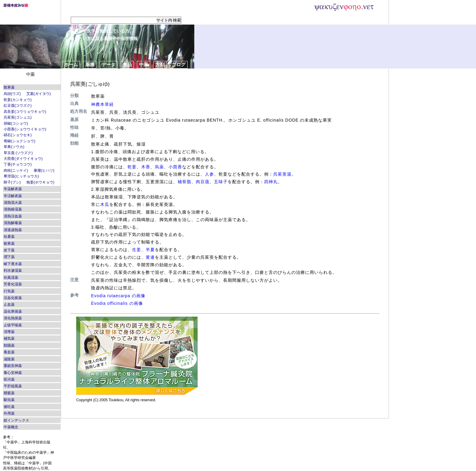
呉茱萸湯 (282, 174)
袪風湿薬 (11, 278)
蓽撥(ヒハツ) (44, 170)
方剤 (160, 64)
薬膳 (90, 64)
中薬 (144, 64)
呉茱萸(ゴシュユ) (18, 117)
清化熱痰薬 (13, 318)
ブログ (179, 64)
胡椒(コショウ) (16, 123)
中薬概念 (11, 427)
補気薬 (9, 338)
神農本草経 (102, 104)
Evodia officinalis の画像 (117, 303)
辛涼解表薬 (13, 196)
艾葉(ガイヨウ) (39, 94)
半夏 (150, 250)
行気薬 (9, 291)
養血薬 (9, 352)
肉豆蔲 (203, 182)
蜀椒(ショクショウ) (19, 141)
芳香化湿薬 (13, 284)
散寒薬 (9, 87)
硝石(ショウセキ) (18, 135)
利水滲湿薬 (13, 271)
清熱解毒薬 (13, 223)
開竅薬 (9, 393)
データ (109, 64)
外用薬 (9, 413)
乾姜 (132, 167)
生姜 (137, 250)
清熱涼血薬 (13, 216)
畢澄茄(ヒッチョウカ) (21, 176)
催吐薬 (9, 407)
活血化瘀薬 (13, 298)
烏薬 (159, 167)
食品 (127, 64)
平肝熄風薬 (13, 386)
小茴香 (175, 167)
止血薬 (9, 304)
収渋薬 (9, 379)
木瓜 (105, 204)
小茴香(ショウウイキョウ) (25, 129)
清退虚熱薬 (13, 230)
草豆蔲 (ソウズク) (18, 153)
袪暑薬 (9, 237)
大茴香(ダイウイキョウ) (23, 159)
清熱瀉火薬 (13, 203)
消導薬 (9, 332)
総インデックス (16, 420)
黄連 (150, 257)
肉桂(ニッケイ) (16, 170)
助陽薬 (9, 345)
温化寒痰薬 (13, 311)
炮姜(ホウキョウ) (40, 182)
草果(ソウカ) (14, 147)
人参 (209, 174)
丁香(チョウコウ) (18, 164)
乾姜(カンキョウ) (18, 100)
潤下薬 (9, 257)
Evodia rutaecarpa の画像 (118, 296)
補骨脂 (184, 182)
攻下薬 (9, 250)
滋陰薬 (9, 359)
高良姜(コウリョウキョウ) (25, 112)
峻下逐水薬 (13, 264)
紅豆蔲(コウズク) (18, 106)
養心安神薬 (13, 373)
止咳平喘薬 (13, 325)
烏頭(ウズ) (12, 94)
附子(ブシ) (12, 182)
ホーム (71, 64)
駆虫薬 (9, 400)
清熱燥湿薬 (13, 209)
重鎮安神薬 (13, 366)
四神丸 (271, 182)
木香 (146, 167)
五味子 (221, 182)
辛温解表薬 (13, 189)
